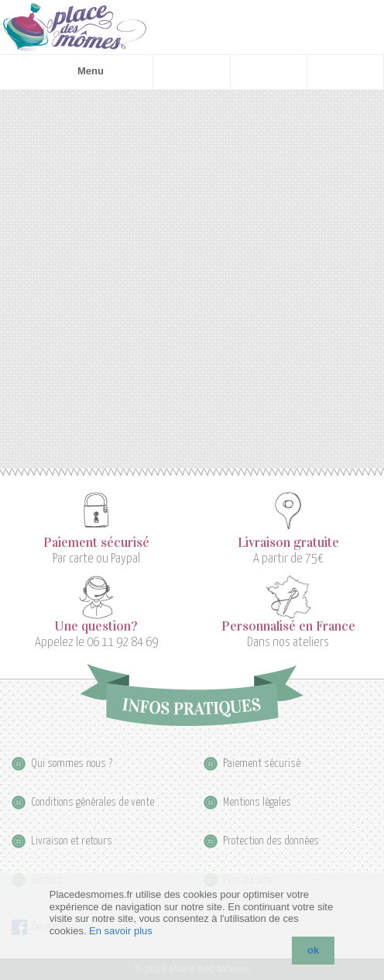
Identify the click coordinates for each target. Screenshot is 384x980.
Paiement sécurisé (96, 543)
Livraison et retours (72, 841)
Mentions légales (257, 802)
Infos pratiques (192, 695)
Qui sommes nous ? (72, 763)
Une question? (96, 627)
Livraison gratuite (288, 543)
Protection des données (271, 841)
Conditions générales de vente (93, 802)
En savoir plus (121, 931)
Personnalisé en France (288, 627)
